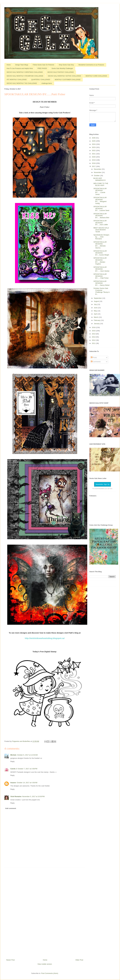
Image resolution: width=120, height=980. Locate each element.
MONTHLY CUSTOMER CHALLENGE (68, 80)
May (96, 311)
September (98, 298)
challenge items (47, 83)
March (96, 317)
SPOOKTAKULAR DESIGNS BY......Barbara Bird (101, 216)
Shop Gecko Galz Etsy (66, 65)
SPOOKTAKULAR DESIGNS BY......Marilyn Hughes (100, 261)
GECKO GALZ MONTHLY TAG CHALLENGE (22, 83)
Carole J (14, 769)
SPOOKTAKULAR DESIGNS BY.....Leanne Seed (101, 208)
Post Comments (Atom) (50, 973)
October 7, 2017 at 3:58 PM (27, 769)
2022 (94, 150)
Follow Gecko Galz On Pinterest (43, 65)
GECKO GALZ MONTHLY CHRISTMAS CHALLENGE (25, 72)
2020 (94, 157)
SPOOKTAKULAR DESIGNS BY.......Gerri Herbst (101, 269)
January (97, 324)
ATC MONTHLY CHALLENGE (17, 80)
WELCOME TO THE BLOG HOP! (101, 184)
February (97, 320)
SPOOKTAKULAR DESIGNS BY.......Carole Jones (100, 191)
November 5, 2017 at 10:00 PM (33, 796)
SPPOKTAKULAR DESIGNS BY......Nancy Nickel (101, 283)
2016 (94, 327)
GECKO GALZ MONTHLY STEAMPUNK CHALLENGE (25, 76)
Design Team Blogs (22, 65)
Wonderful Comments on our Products (91, 65)
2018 (94, 163)
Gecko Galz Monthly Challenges (62, 68)
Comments (96, 362)
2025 (94, 141)
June (96, 308)
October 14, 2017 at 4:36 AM (27, 783)
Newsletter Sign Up (102, 484)
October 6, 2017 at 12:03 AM (27, 755)
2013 (94, 337)
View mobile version (45, 964)
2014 (94, 334)
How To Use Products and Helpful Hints (20, 68)
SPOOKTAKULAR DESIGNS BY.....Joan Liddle (101, 223)
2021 (94, 154)
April (96, 314)
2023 (94, 147)
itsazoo (13, 783)
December (98, 169)
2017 (94, 166)
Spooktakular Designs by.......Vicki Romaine (101, 237)
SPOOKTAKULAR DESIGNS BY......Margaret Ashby (100, 200)
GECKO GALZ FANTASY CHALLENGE (61, 72)
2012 (94, 340)
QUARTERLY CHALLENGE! (41, 80)
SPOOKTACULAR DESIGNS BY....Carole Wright (101, 253)
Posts (94, 357)
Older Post (79, 960)
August (97, 301)
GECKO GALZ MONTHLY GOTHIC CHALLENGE (64, 76)
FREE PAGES (42, 68)
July (96, 304)
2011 (94, 343)
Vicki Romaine (16, 796)
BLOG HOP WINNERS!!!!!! (99, 179)
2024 (94, 144)
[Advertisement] (45, 912)
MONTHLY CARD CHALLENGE (96, 76)
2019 (94, 160)
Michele (13, 755)
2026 (94, 138)
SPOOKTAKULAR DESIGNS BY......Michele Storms (100, 245)
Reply (12, 761)
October (97, 176)
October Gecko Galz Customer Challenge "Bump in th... (101, 291)
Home (9, 65)
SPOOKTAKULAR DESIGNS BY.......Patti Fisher (101, 276)
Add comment (11, 808)
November (98, 172)
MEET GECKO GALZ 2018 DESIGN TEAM (101, 230)
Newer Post (10, 960)
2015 (94, 331)
